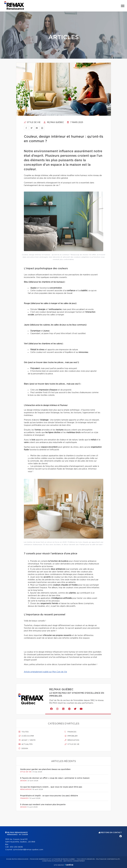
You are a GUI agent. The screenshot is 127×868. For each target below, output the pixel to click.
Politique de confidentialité (108, 859)
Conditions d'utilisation (52, 861)
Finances (70, 732)
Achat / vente (27, 740)
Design (23, 748)
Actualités (26, 744)
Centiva (69, 865)
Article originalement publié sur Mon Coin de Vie (45, 672)
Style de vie (32, 122)
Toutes (24, 732)
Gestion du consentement (74, 861)
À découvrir (26, 736)
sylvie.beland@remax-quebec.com (28, 850)
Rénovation (72, 740)
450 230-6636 (16, 847)
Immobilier (71, 736)
